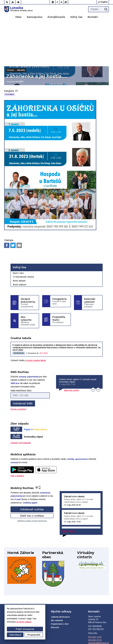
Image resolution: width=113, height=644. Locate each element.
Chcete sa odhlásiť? (18, 370)
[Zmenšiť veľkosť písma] (58, 2)
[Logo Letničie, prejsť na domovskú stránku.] (18, 9)
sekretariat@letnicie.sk (98, 603)
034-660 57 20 (95, 601)
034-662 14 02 (95, 598)
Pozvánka (9, 55)
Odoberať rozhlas (32, 470)
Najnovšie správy (72, 351)
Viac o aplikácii (17, 436)
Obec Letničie (103, 634)
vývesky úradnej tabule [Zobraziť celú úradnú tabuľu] (36, 321)
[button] (93, 350)
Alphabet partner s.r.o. (99, 630)
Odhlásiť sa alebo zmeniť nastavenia (32, 481)
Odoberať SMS (23, 364)
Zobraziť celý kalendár (21, 403)
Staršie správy (68, 492)
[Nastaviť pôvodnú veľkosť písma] (62, 2)
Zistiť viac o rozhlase (32, 476)
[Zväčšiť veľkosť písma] (66, 2)
